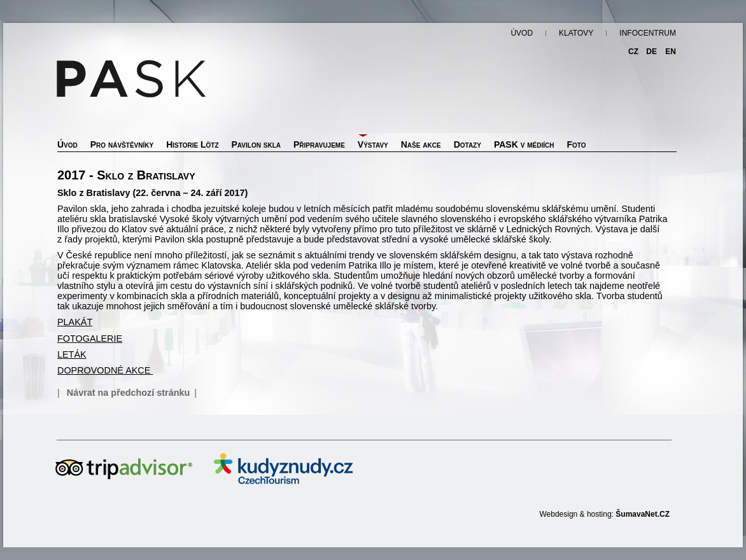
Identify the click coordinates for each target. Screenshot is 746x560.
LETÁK (72, 354)
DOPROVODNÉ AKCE (105, 370)
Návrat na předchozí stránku (129, 393)
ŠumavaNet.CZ (643, 514)
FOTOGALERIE (90, 339)
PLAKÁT (75, 322)
